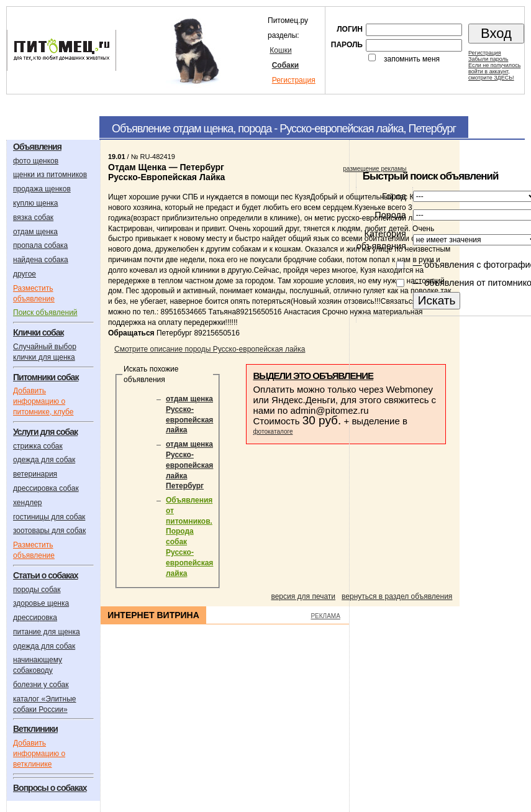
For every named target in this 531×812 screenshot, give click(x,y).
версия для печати (303, 596)
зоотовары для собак (49, 531)
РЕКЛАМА (325, 616)
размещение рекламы (374, 169)
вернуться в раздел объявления (397, 596)
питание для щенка (47, 632)
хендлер (28, 503)
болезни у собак (41, 685)
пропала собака (40, 245)
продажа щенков (42, 189)
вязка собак (33, 217)
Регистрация (294, 80)
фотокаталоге (273, 431)
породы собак (37, 590)
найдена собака (41, 260)
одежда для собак (44, 460)
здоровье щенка (41, 603)
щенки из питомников (50, 175)
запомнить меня (412, 59)
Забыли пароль (488, 59)
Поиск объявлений (45, 312)
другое (25, 274)
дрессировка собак (46, 488)
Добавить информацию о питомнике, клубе (43, 401)
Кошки (280, 50)
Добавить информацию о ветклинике (39, 754)
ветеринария (35, 474)
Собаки (285, 65)
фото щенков (36, 161)
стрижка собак (38, 446)
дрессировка (35, 618)
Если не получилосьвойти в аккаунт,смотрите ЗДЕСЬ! (494, 71)
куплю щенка (35, 203)
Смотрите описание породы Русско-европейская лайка (210, 349)
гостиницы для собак (49, 517)
